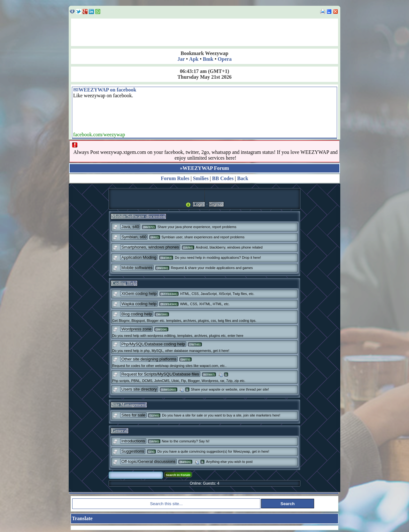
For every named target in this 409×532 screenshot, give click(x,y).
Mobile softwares (137, 268)
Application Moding (139, 257)
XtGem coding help (139, 294)
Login (199, 204)
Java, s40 (130, 227)
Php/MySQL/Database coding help (153, 344)
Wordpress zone (136, 329)
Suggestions (133, 451)
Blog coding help (137, 314)
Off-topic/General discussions (149, 461)
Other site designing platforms (149, 359)
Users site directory (139, 389)
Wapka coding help (139, 304)
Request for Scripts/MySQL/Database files (160, 374)
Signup (216, 204)
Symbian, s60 (134, 237)
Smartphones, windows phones (150, 247)
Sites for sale (133, 415)
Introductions (133, 441)
